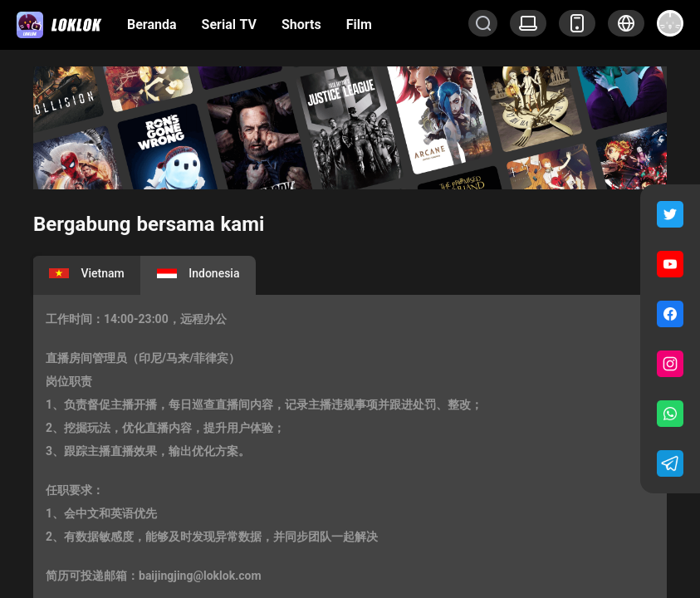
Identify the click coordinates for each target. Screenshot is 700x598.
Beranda (152, 25)
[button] (626, 23)
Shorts (301, 25)
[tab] (87, 275)
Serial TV (229, 25)
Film (359, 25)
